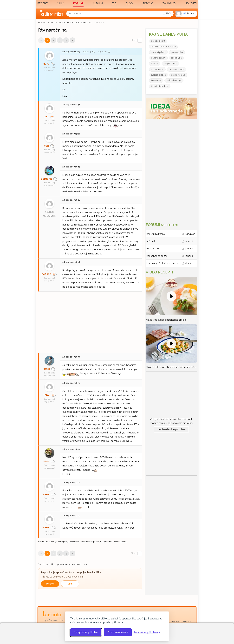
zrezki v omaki (178, 75)
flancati (155, 63)
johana (189, 249)
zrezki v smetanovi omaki (163, 47)
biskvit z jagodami (160, 86)
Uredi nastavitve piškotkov (171, 429)
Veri (46, 146)
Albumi (98, 3)
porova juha (177, 52)
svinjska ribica (171, 63)
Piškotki (187, 622)
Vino (61, 3)
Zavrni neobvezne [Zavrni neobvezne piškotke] (118, 632)
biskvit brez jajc (174, 80)
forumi (52, 23)
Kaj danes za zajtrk (157, 256)
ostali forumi (65, 23)
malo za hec (153, 249)
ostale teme (80, 23)
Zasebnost (175, 622)
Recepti (43, 3)
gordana (46, 179)
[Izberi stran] (140, 40)
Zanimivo (169, 3)
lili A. (46, 64)
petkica (46, 274)
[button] (186, 14)
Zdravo (148, 3)
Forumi (78, 3)
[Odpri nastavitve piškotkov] (147, 632)
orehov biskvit (158, 41)
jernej (46, 369)
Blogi (130, 3)
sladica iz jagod (159, 75)
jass (46, 116)
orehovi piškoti (158, 52)
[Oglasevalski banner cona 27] (90, 321)
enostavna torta (177, 69)
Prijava (50, 584)
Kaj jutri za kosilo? (156, 234)
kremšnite (156, 80)
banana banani (158, 58)
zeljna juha (176, 58)
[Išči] (167, 13)
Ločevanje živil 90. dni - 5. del (163, 263)
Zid (114, 3)
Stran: (136, 40)
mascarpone (157, 69)
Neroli (46, 395)
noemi (189, 241)
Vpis (70, 584)
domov (42, 23)
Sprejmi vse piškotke (86, 632)
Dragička (190, 234)
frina (46, 461)
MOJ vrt (151, 241)
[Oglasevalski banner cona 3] (172, 170)
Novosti (191, 3)
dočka (189, 263)
